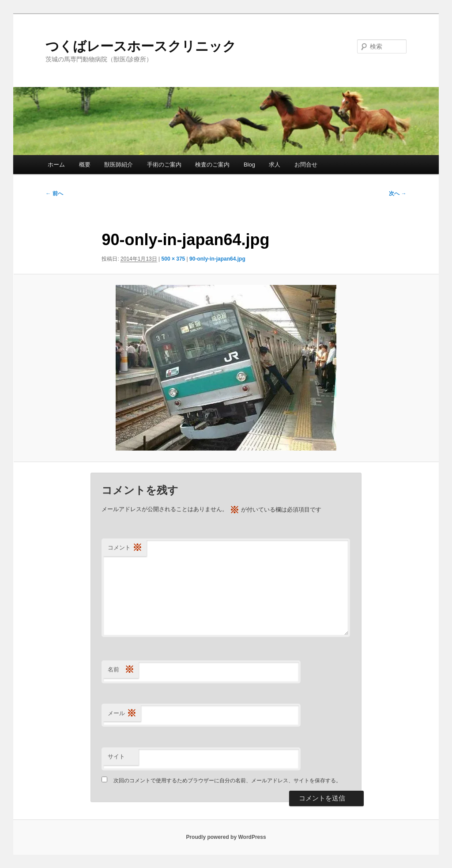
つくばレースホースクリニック (141, 46)
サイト (116, 756)
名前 (121, 670)
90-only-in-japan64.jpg (217, 259)
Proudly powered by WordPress (226, 837)
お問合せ (306, 165)
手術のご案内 (164, 165)
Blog (249, 165)
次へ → (397, 193)
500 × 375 (173, 259)
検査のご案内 (212, 165)
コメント (125, 548)
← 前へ (54, 193)
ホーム (56, 165)
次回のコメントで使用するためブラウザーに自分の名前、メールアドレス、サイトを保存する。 (227, 781)
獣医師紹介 (119, 165)
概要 (85, 165)
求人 (275, 165)
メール (122, 714)
